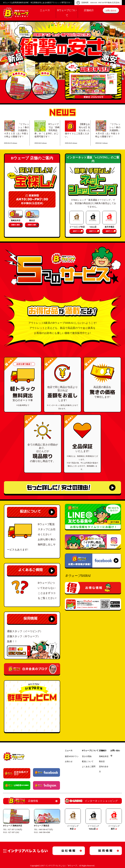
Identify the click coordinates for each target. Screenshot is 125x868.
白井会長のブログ (21, 773)
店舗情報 (23, 801)
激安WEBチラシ (72, 756)
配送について (30, 511)
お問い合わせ (111, 10)
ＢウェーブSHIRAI (78, 576)
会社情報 (69, 851)
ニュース (45, 10)
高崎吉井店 (104, 756)
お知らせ (69, 761)
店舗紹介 (89, 10)
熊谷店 (102, 761)
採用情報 (30, 618)
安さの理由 (87, 756)
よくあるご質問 (30, 570)
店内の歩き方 (104, 769)
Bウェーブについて (90, 751)
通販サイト (77, 231)
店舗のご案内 (16, 225)
